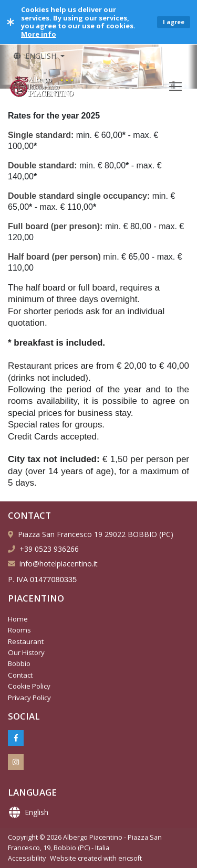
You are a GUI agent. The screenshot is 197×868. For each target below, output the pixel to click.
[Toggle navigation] (175, 87)
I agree (174, 22)
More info (39, 34)
